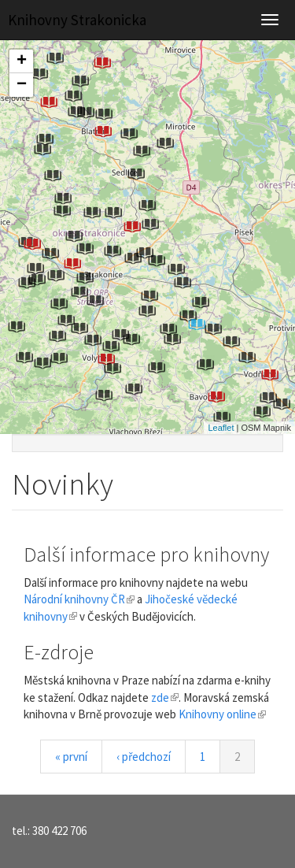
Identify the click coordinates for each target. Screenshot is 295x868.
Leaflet (221, 428)
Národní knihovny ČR (79, 599)
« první (71, 757)
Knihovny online (222, 714)
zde (165, 697)
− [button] (22, 85)
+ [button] (22, 61)
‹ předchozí (144, 757)
